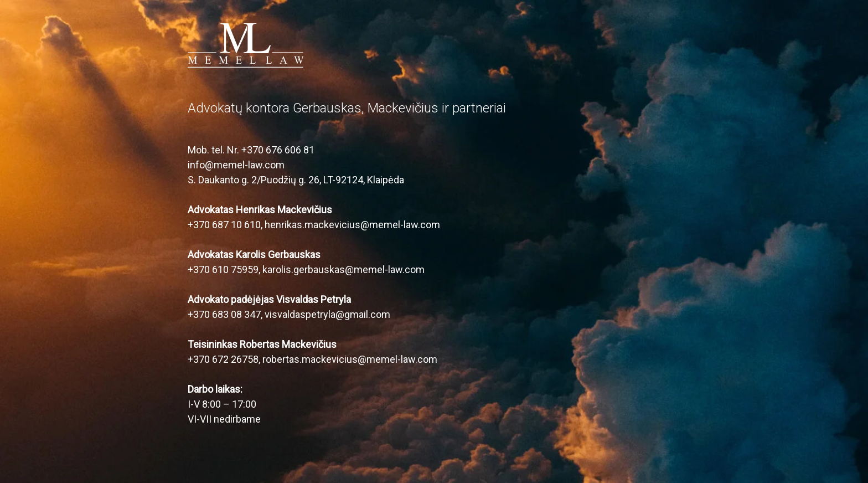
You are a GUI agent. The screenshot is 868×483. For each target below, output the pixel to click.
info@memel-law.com (236, 165)
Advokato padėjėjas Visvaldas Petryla (269, 299)
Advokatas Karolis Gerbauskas (254, 255)
